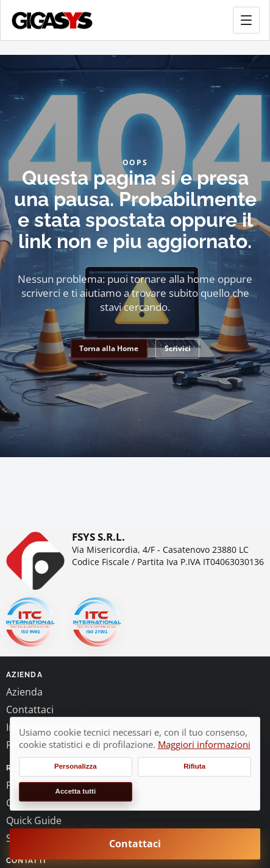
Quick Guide (34, 820)
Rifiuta (194, 766)
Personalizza (76, 766)
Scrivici (178, 348)
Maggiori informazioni (204, 744)
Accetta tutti (76, 791)
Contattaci (30, 710)
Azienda (24, 692)
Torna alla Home (109, 348)
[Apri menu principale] (246, 20)
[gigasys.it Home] (52, 20)
